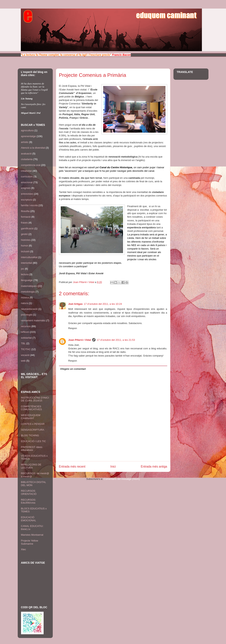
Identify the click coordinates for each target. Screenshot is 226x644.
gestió (24, 234)
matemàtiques (29, 286)
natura (25, 303)
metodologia (28, 292)
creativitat (26, 171)
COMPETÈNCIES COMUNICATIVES (31, 408)
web (23, 361)
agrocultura (27, 130)
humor (25, 246)
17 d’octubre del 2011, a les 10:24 (103, 304)
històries (26, 240)
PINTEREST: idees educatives (32, 449)
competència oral (31, 165)
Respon (73, 328)
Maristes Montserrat (32, 535)
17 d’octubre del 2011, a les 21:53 (116, 340)
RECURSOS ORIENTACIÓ (29, 492)
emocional (27, 182)
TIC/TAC (26, 349)
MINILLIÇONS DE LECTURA (31, 466)
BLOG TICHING (30, 435)
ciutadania (27, 159)
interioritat (27, 263)
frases (24, 223)
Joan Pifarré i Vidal (84, 282)
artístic (25, 142)
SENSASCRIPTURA (33, 430)
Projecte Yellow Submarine (30, 542)
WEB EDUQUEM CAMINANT (31, 417)
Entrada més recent (72, 467)
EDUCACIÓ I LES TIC (33, 441)
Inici (113, 467)
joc (23, 269)
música (25, 297)
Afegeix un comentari (73, 369)
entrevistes (27, 194)
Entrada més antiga (154, 467)
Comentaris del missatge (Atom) (122, 479)
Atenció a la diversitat (33, 148)
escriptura (27, 200)
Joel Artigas (76, 304)
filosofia (25, 211)
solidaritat (26, 338)
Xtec (24, 549)
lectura (25, 274)
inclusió (25, 251)
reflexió (25, 332)
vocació (25, 355)
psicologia (27, 315)
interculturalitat (29, 257)
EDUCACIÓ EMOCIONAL (29, 519)
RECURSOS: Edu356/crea (29, 501)
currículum (27, 177)
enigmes (26, 188)
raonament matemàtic (33, 320)
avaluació (26, 154)
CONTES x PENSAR (33, 424)
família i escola (29, 205)
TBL (23, 343)
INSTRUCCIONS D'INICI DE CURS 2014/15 (35, 399)
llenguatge (27, 280)
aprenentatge (29, 136)
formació (26, 217)
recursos (26, 326)
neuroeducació (29, 309)
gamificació (27, 228)
